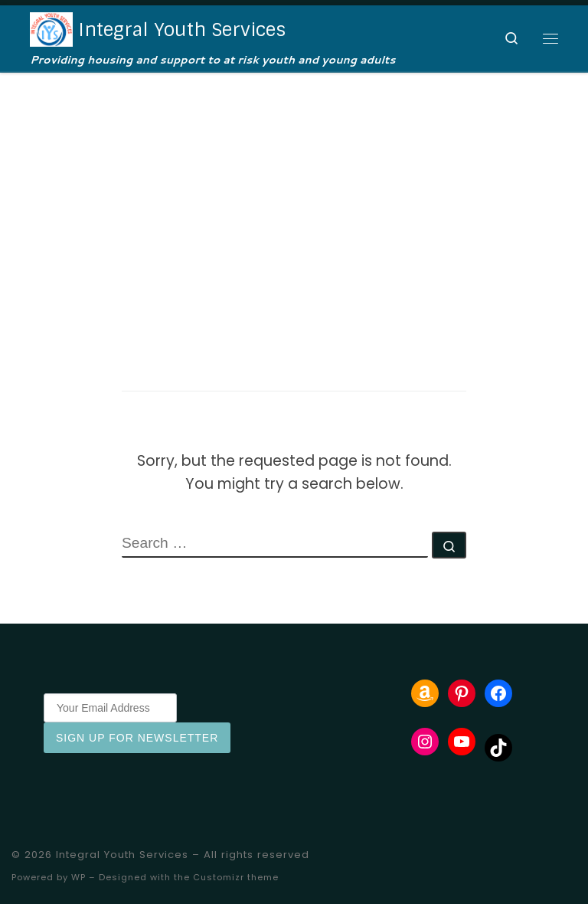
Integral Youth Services (122, 855)
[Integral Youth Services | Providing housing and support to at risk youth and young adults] (51, 28)
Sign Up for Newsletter (137, 738)
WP (78, 877)
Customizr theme (236, 877)
